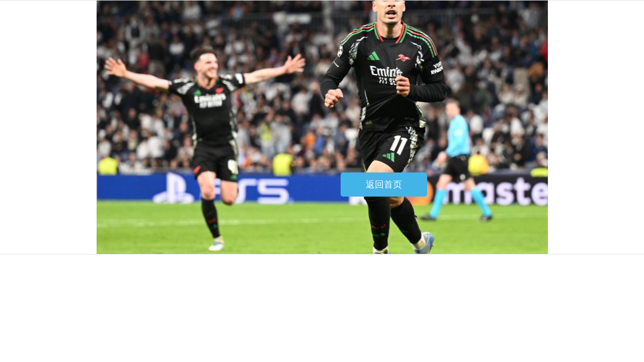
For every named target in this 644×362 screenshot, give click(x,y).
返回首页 (384, 185)
